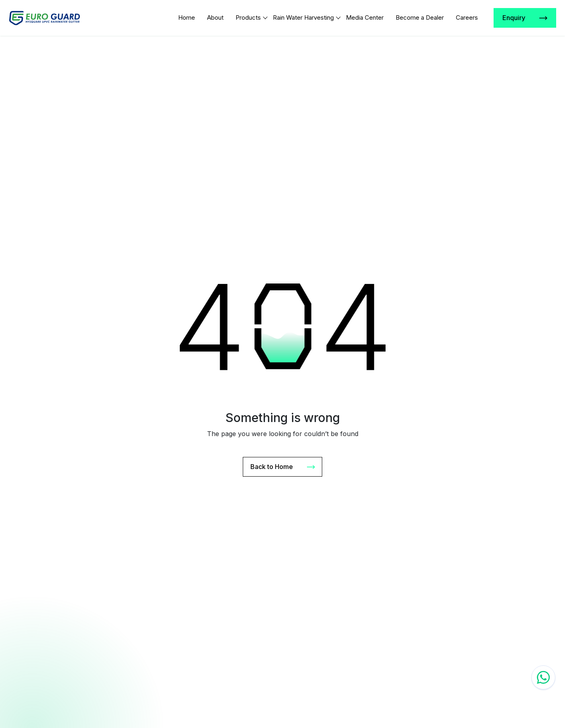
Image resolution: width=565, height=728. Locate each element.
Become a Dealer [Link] (420, 17)
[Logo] (45, 18)
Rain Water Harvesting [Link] (303, 17)
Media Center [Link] (365, 17)
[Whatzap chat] (543, 677)
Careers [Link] (467, 17)
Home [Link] (187, 17)
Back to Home (283, 467)
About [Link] (215, 17)
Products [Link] (248, 17)
